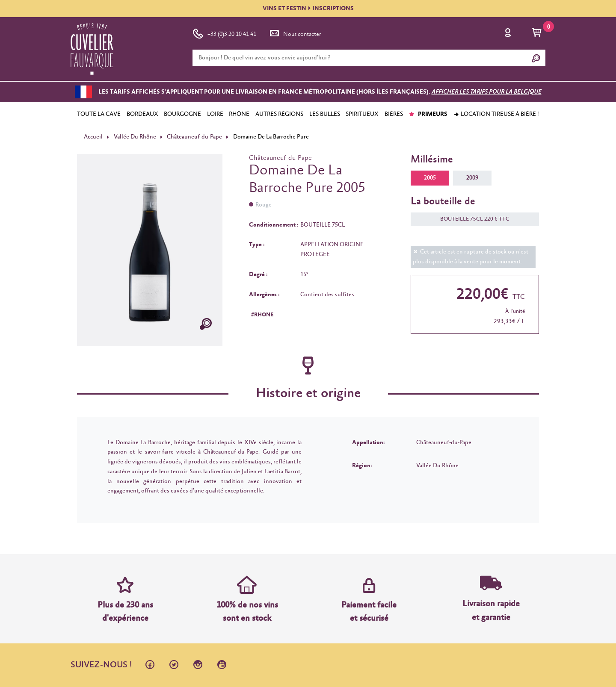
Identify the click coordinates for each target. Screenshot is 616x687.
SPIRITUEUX (362, 114)
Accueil (93, 137)
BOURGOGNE (182, 114)
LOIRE (215, 114)
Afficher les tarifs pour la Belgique (487, 92)
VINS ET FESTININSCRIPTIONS (308, 9)
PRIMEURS (428, 114)
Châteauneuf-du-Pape (194, 137)
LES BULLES (325, 114)
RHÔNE (239, 114)
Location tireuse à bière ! (496, 114)
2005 (430, 178)
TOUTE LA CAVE (99, 114)
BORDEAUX (142, 114)
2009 (472, 178)
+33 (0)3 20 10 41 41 (224, 32)
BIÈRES (394, 114)
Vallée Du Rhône (135, 137)
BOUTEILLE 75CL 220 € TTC (471, 219)
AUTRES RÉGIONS (279, 114)
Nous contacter (295, 32)
